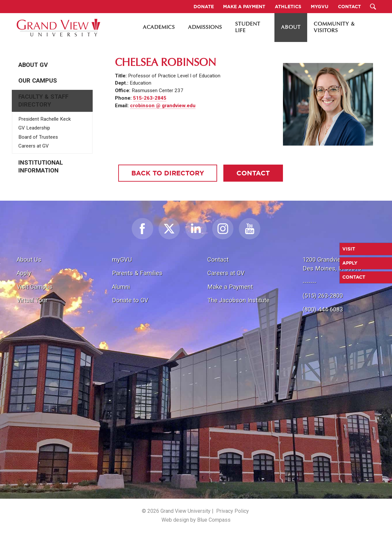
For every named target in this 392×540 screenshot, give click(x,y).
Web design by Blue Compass (196, 520)
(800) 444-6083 (323, 309)
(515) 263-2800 (323, 296)
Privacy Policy (233, 511)
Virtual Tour (32, 300)
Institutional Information (41, 167)
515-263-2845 (150, 98)
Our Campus (38, 81)
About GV (33, 65)
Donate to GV (130, 300)
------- (309, 282)
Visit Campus (35, 287)
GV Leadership (34, 128)
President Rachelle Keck (45, 119)
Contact (218, 260)
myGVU (122, 260)
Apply (24, 273)
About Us (29, 260)
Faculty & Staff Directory (43, 101)
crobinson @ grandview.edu (163, 106)
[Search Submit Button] (373, 7)
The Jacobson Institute (238, 300)
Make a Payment (230, 287)
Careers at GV (34, 146)
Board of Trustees (38, 137)
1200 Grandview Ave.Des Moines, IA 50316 (332, 264)
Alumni (121, 287)
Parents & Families (137, 273)
